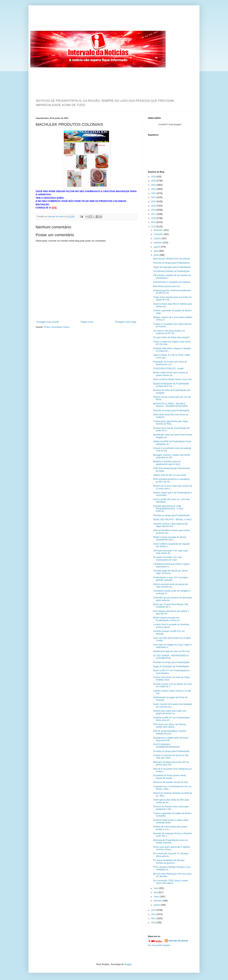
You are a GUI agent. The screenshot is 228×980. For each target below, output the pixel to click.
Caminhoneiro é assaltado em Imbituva (172, 282)
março (157, 897)
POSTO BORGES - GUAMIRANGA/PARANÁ (166, 746)
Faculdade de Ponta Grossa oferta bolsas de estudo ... (169, 777)
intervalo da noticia (56, 216)
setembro (158, 243)
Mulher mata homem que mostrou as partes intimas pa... (171, 374)
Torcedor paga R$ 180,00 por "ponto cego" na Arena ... (170, 572)
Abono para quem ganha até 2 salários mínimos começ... (172, 848)
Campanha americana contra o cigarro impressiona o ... (171, 565)
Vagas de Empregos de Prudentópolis (171, 666)
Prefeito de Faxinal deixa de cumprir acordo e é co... (170, 828)
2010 (154, 923)
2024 (154, 185)
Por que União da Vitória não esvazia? (171, 337)
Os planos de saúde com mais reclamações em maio (168, 558)
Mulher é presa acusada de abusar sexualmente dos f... (170, 538)
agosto (157, 247)
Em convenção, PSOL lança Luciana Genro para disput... (171, 882)
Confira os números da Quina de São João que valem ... (171, 757)
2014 (154, 227)
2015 (154, 222)
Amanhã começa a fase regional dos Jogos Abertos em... (171, 525)
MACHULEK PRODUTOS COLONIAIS (172, 259)
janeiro (157, 905)
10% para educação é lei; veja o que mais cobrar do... (170, 552)
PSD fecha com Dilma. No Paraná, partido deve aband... (170, 726)
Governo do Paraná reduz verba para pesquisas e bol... (171, 808)
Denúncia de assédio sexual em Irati (170, 782)
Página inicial (87, 322)
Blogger (128, 964)
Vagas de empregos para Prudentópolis (172, 267)
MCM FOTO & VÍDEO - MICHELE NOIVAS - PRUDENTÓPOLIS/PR (170, 405)
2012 (154, 914)
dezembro (159, 230)
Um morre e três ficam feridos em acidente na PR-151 (169, 332)
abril (156, 892)
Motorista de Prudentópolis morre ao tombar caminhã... (170, 841)
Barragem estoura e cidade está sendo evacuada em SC (172, 456)
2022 (154, 193)
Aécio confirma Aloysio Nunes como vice (172, 379)
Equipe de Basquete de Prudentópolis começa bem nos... (171, 385)
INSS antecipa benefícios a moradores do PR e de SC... (171, 480)
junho (157, 255)
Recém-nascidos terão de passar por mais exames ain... (171, 586)
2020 (154, 202)
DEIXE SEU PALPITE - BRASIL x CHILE (173, 520)
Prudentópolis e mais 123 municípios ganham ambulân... (171, 579)
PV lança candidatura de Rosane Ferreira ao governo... (169, 862)
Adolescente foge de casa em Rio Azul (171, 651)
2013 (154, 910)
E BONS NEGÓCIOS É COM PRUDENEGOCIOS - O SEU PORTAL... (168, 509)
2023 (154, 189)
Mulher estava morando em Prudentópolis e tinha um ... (168, 619)
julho (156, 251)
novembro (159, 234)
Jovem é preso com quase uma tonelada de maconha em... (173, 705)
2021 (154, 197)
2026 (154, 177)
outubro (158, 239)
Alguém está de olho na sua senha (170, 475)
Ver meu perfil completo (159, 945)
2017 (154, 214)
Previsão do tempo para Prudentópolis (171, 263)
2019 (154, 206)
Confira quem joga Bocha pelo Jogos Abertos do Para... (171, 423)
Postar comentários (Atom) (57, 327)
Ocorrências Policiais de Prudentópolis (171, 271)
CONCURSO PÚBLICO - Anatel (168, 369)
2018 (154, 210)
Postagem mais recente (48, 322)
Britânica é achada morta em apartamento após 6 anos (167, 463)
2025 (154, 181)
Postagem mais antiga (126, 322)
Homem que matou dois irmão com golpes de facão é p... (170, 712)
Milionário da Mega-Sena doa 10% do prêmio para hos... (171, 763)
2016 (154, 218)
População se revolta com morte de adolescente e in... (170, 363)
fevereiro (158, 901)
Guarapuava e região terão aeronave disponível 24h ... (171, 739)
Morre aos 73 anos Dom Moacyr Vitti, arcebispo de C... (171, 606)
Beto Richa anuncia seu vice (167, 286)
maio (156, 888)
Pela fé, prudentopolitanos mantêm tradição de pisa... (170, 732)
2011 (154, 918)
